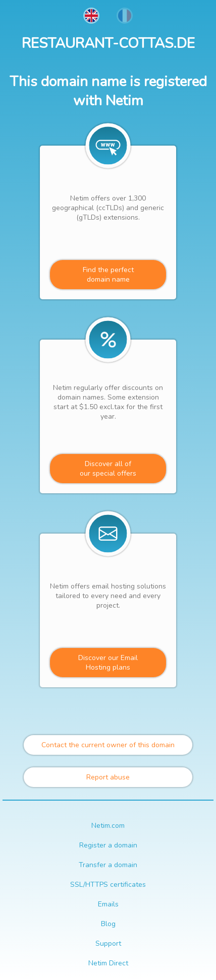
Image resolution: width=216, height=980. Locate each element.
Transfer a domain (108, 865)
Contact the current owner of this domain (108, 745)
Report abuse (108, 777)
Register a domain (108, 845)
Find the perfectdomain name (108, 275)
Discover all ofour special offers (108, 469)
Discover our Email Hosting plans (108, 663)
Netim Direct (108, 963)
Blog (108, 924)
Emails (108, 904)
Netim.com (108, 826)
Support (108, 943)
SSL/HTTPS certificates (108, 885)
